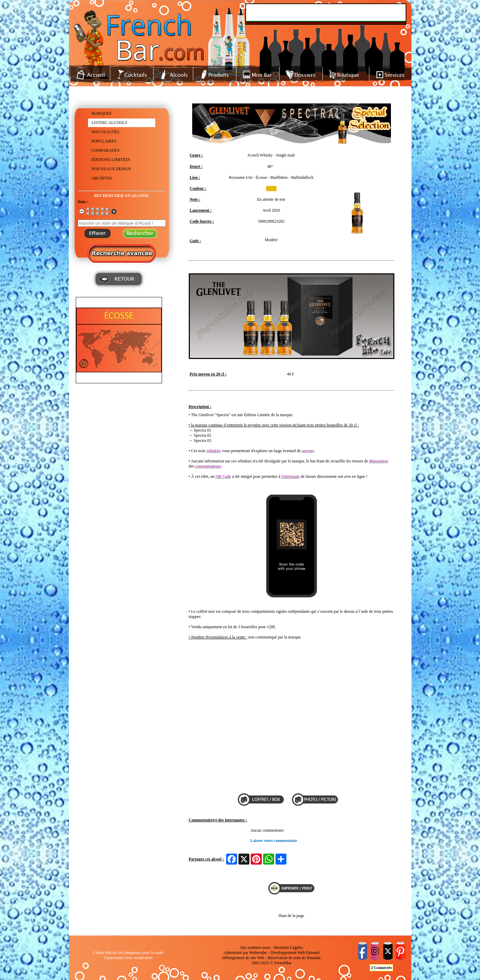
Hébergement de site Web (243, 958)
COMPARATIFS (106, 150)
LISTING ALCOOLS (109, 123)
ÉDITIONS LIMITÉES (111, 160)
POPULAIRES (104, 141)
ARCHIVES (102, 178)
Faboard (313, 953)
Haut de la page (291, 916)
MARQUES (102, 113)
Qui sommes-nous (255, 947)
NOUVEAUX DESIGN (111, 169)
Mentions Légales (288, 947)
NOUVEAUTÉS (105, 132)
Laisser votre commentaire (274, 841)
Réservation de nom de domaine (294, 958)
